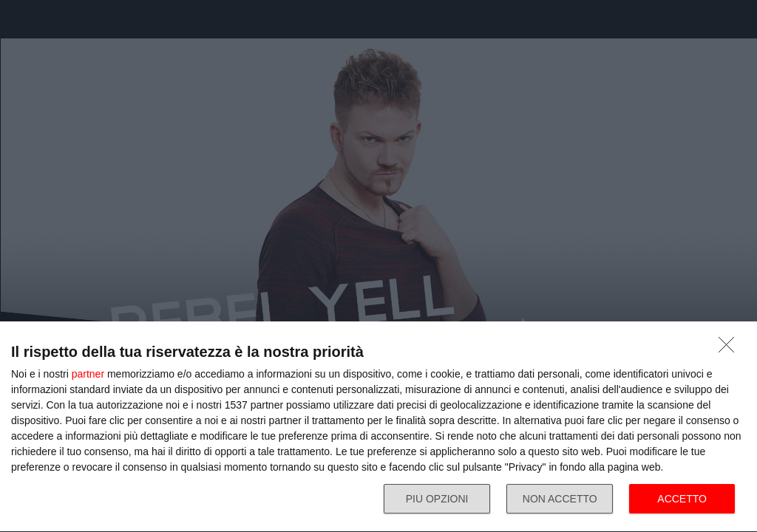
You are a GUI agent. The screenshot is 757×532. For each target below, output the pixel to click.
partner (88, 374)
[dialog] (378, 427)
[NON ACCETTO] (730, 349)
